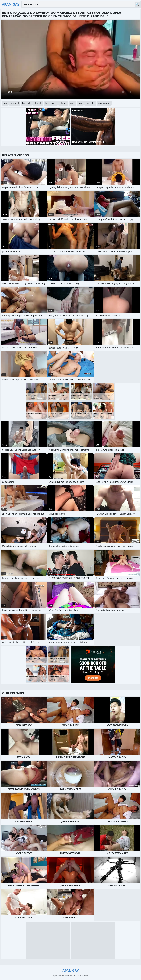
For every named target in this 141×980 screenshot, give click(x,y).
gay (5, 103)
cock (72, 103)
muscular (90, 103)
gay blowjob (104, 103)
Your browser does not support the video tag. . (70, 60)
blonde (63, 103)
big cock (26, 103)
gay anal (15, 103)
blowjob (38, 103)
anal (80, 103)
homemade (51, 103)
